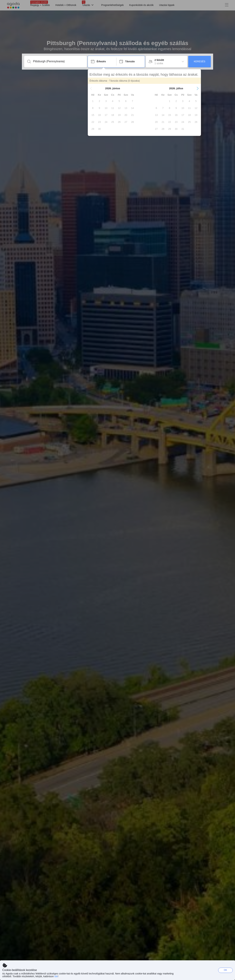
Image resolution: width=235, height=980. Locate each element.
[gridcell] (93, 101)
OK (226, 970)
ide (56, 976)
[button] (91, 88)
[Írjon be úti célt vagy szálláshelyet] (58, 61)
